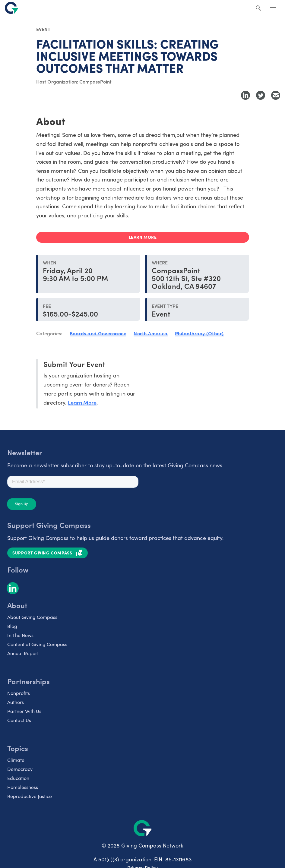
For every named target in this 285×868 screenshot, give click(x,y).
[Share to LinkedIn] (245, 95)
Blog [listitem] (12, 626)
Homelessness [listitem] (23, 787)
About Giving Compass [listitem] (32, 617)
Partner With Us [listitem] (24, 711)
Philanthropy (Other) (199, 333)
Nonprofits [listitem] (19, 693)
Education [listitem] (18, 778)
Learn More (82, 402)
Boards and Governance (98, 333)
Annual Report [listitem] (23, 653)
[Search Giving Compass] (258, 8)
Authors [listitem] (16, 702)
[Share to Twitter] (261, 95)
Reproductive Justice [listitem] (30, 796)
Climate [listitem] (16, 760)
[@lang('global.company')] (11, 8)
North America (151, 333)
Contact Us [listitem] (19, 720)
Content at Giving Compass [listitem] (37, 644)
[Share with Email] (276, 95)
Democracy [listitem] (20, 769)
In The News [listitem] (20, 635)
